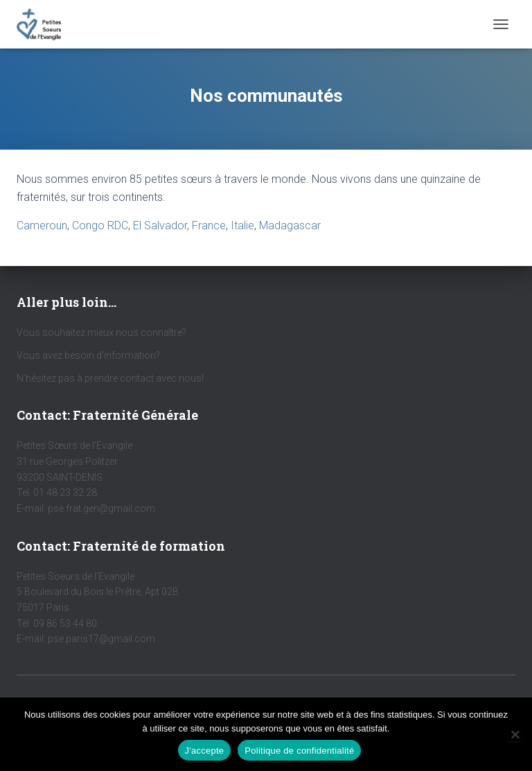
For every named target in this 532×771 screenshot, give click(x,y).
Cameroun (42, 225)
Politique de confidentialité (299, 751)
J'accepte (205, 751)
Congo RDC (100, 225)
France (209, 225)
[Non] (515, 734)
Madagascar (290, 225)
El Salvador (160, 225)
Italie (242, 225)
